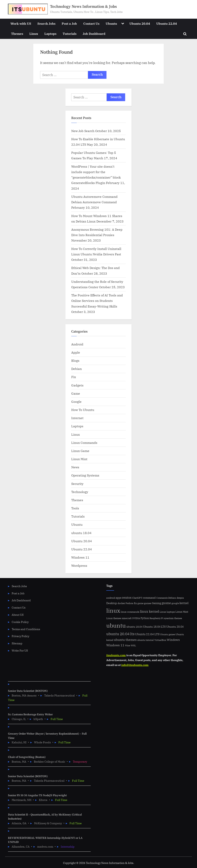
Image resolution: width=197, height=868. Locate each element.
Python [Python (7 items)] (145, 618)
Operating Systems (85, 475)
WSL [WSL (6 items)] (133, 645)
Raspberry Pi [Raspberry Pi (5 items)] (157, 618)
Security (77, 484)
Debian (77, 369)
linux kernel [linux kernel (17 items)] (150, 611)
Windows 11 (80, 557)
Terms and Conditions (26, 629)
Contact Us (91, 23)
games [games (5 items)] (148, 603)
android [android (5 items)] (111, 598)
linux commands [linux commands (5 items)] (130, 612)
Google (76, 402)
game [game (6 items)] (140, 603)
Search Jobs (46, 23)
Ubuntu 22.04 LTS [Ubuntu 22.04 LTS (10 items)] (147, 634)
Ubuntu (111, 23)
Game (76, 393)
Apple (76, 352)
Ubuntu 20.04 (140, 23)
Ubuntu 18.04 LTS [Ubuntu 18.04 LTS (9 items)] (154, 627)
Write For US (20, 650)
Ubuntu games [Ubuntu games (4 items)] (168, 634)
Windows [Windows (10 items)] (173, 640)
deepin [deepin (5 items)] (180, 598)
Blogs (75, 360)
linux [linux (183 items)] (113, 610)
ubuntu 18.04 (81, 533)
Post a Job (69, 23)
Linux (34, 34)
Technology (80, 492)
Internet (77, 418)
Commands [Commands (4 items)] (162, 598)
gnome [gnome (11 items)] (166, 603)
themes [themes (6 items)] (178, 618)
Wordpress (79, 565)
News (75, 467)
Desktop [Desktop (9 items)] (112, 603)
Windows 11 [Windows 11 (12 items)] (115, 645)
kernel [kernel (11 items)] (184, 603)
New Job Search (83, 131)
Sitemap (17, 643)
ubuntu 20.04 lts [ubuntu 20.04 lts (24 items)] (120, 634)
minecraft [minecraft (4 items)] (127, 618)
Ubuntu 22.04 (167, 23)
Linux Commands (84, 443)
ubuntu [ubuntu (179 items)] (116, 625)
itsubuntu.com (116, 655)
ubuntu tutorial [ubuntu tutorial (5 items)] (146, 640)
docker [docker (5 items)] (121, 603)
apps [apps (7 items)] (118, 598)
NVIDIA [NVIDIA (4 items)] (136, 618)
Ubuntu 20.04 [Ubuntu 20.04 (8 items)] (175, 627)
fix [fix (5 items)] (135, 603)
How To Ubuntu (83, 410)
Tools (75, 508)
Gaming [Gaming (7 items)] (156, 603)
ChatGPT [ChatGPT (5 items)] (137, 598)
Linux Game (80, 451)
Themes (17, 34)
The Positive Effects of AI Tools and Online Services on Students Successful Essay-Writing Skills (97, 301)
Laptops (50, 34)
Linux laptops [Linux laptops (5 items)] (167, 612)
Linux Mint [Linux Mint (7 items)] (182, 612)
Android (77, 344)
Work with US (21, 23)
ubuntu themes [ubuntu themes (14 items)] (125, 640)
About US (18, 615)
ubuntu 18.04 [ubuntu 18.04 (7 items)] (134, 627)
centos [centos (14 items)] (127, 597)
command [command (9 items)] (149, 598)
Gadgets (77, 385)
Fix (74, 377)
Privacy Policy (20, 636)
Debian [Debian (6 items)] (172, 598)
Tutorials (70, 34)
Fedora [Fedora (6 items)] (129, 603)
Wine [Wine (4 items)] (128, 646)
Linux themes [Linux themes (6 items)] (114, 618)
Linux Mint (79, 459)
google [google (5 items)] (175, 603)
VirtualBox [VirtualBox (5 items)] (160, 640)
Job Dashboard (94, 34)
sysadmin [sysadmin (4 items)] (169, 618)
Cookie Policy (20, 622)
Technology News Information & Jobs (83, 7)
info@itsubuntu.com (135, 665)
